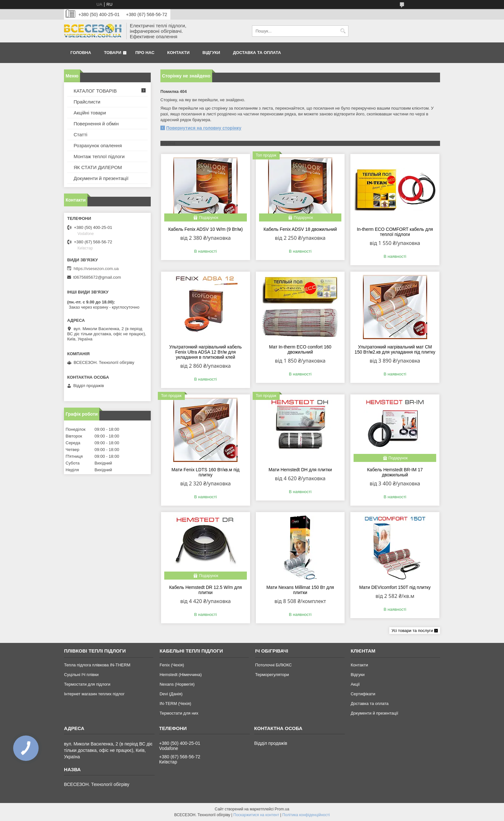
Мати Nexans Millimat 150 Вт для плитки (300, 590)
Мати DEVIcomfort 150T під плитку (395, 587)
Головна (81, 53)
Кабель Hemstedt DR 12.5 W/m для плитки (205, 590)
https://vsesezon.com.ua (96, 269)
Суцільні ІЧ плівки (81, 675)
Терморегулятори (272, 675)
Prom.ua (282, 809)
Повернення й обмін (96, 124)
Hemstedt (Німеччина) (180, 675)
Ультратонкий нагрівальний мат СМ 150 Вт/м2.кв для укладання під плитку (395, 349)
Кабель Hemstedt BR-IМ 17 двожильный (395, 472)
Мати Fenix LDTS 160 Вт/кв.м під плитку (206, 472)
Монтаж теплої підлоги (99, 156)
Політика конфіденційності (306, 815)
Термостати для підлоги (87, 684)
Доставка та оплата (257, 53)
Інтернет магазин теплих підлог (94, 694)
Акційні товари (90, 113)
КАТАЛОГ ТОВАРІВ (95, 91)
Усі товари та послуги (412, 631)
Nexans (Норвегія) (177, 684)
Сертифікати (363, 694)
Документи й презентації (101, 178)
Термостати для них (179, 713)
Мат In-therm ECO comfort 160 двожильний (300, 349)
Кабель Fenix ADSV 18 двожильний (300, 229)
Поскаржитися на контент (256, 815)
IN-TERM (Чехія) (175, 704)
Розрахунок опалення (98, 145)
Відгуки (211, 53)
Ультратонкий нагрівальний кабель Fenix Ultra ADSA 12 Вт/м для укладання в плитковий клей (205, 352)
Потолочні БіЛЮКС (274, 665)
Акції (355, 684)
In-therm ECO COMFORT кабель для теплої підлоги (395, 232)
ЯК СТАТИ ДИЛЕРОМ (98, 167)
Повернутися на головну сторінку (204, 128)
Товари (113, 53)
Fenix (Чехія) (172, 665)
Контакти (178, 53)
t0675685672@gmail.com (97, 277)
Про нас (145, 53)
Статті (81, 135)
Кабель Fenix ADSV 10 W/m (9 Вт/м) (205, 229)
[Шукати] (343, 31)
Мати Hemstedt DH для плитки (300, 470)
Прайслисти (87, 102)
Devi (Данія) (171, 694)
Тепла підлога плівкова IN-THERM (97, 665)
